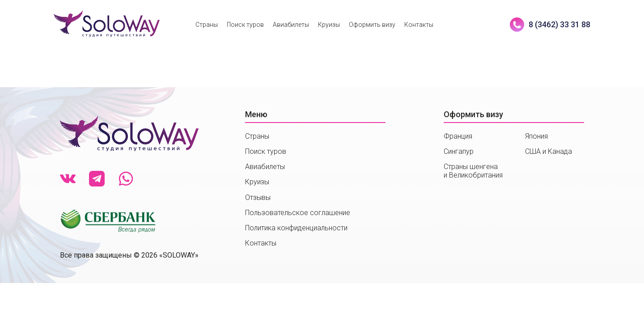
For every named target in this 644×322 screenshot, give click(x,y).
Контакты (419, 25)
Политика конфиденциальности (296, 228)
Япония (536, 136)
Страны (207, 25)
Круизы (329, 25)
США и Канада (549, 151)
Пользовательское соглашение (298, 213)
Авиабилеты (291, 25)
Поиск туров (245, 25)
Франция (458, 136)
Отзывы (258, 197)
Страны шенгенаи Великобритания (473, 171)
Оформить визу (372, 25)
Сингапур (459, 151)
